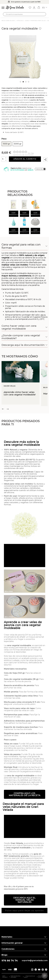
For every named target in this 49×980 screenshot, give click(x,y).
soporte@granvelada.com (35, 961)
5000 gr (18, 144)
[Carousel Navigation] (25, 409)
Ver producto (14, 214)
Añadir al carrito (25, 159)
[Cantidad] (5, 159)
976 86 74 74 (10, 961)
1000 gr (6, 144)
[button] (25, 805)
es (45, 8)
